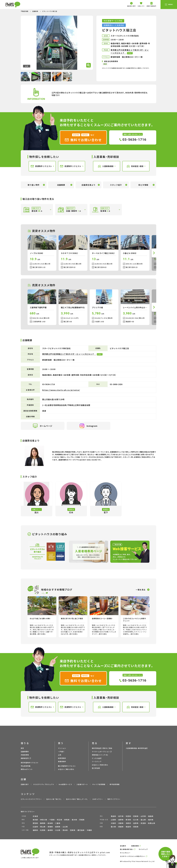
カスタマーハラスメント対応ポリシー (133, 856)
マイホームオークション (101, 752)
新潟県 (128, 820)
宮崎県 (73, 830)
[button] (154, 253)
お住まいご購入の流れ (66, 769)
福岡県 (35, 830)
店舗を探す (25, 784)
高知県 (136, 827)
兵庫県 (121, 823)
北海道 (35, 816)
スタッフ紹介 (116, 185)
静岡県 (43, 823)
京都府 (128, 823)
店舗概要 (61, 185)
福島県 (151, 816)
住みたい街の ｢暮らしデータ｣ (77, 799)
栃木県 (74, 820)
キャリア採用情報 (99, 784)
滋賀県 (136, 823)
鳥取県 (50, 827)
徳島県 (128, 827)
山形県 (143, 816)
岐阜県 (50, 823)
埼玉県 (59, 820)
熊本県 (65, 830)
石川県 (136, 820)
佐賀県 (43, 830)
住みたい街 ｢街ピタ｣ (54, 799)
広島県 (35, 827)
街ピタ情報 (143, 185)
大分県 (58, 830)
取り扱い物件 (34, 185)
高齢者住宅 (25, 758)
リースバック (97, 761)
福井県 (151, 820)
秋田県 (128, 816)
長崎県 (50, 830)
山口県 (65, 827)
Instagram (88, 426)
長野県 (121, 820)
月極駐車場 (25, 755)
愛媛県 (121, 827)
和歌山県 (152, 823)
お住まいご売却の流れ (100, 765)
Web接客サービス (65, 784)
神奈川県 (44, 820)
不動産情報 (25, 11)
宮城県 (136, 816)
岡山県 (43, 827)
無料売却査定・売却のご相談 (102, 748)
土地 (60, 755)
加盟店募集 (135, 846)
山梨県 (113, 820)
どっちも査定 (97, 758)
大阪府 (113, 823)
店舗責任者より (88, 185)
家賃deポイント (27, 769)
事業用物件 (62, 761)
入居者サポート (82, 784)
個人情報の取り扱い (127, 849)
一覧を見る (141, 590)
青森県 (113, 816)
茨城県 (82, 820)
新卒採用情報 (115, 784)
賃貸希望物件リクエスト (30, 763)
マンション (62, 748)
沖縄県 (89, 830)
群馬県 (67, 820)
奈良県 (143, 823)
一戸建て (61, 752)
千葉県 (52, 820)
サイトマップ (143, 849)
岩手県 (121, 816)
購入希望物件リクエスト (67, 766)
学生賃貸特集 (26, 766)
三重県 (58, 823)
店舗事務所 (25, 752)
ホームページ (43, 426)
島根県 (58, 827)
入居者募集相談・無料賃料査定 (137, 748)
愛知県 (35, 823)
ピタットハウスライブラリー (31, 799)
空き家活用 (96, 768)
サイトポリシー (125, 853)
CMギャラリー (98, 799)
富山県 (143, 820)
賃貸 (22, 748)
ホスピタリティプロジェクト (44, 784)
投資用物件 (62, 758)
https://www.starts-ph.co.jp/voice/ (61, 390)
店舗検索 (36, 11)
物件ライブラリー (114, 799)
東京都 (35, 820)
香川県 (113, 827)
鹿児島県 (81, 830)
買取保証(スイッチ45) (100, 755)
